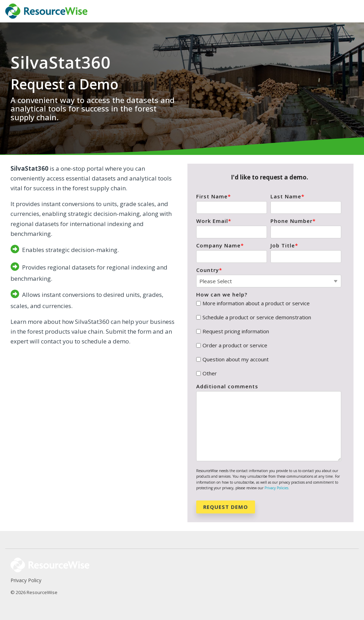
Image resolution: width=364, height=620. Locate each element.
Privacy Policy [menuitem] (26, 580)
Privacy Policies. (277, 488)
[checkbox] (269, 338)
